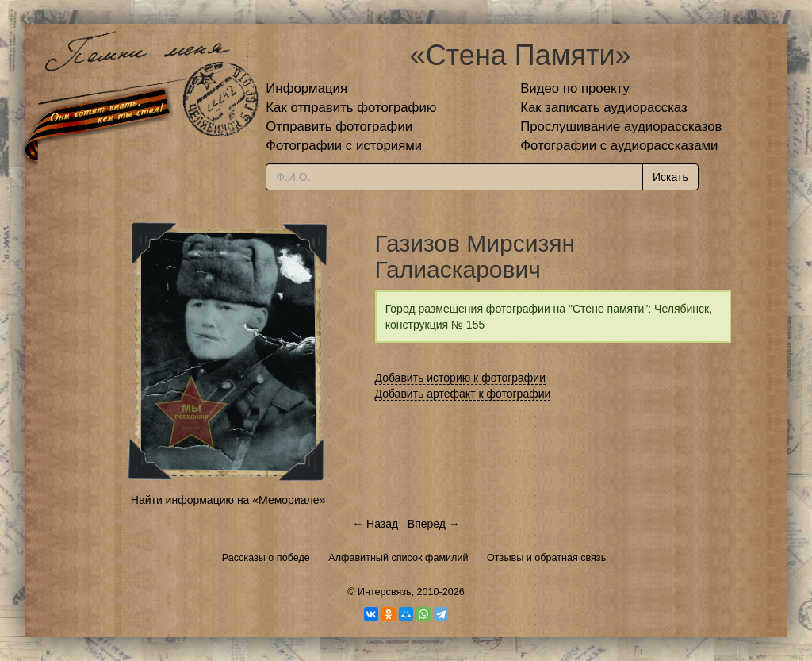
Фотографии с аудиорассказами (619, 146)
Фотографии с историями (344, 146)
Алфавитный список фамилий (398, 558)
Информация (306, 88)
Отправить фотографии (339, 127)
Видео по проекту (575, 88)
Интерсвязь (385, 592)
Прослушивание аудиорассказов (621, 127)
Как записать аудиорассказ (604, 108)
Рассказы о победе (266, 558)
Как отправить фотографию (351, 108)
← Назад (375, 524)
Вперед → (434, 524)
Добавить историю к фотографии (461, 378)
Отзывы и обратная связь (546, 558)
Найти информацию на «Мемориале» (228, 500)
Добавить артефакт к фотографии (463, 394)
